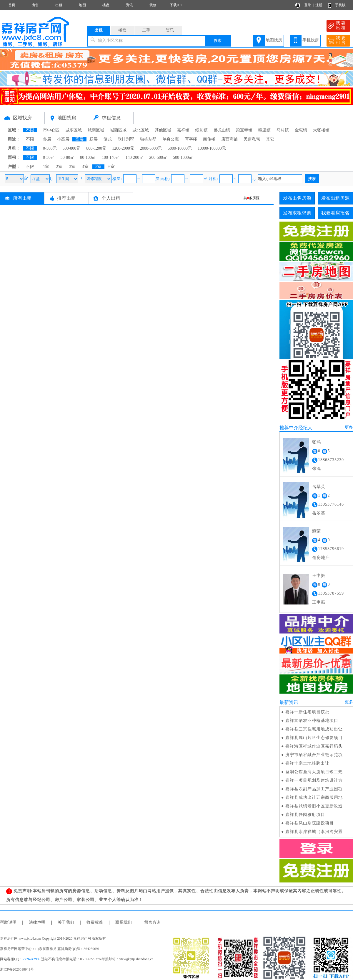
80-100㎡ (88, 157)
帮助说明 (8, 922)
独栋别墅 (148, 139)
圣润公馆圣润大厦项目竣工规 (314, 772)
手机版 (340, 5)
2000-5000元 (151, 148)
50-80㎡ (68, 157)
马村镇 (283, 130)
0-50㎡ (49, 157)
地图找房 (274, 40)
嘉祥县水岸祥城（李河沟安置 (314, 832)
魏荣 (317, 531)
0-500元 (50, 148)
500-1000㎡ (183, 157)
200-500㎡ (158, 157)
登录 (308, 5)
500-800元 (72, 148)
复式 (108, 139)
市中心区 (51, 130)
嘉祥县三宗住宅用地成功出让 (314, 729)
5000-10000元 (180, 148)
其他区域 (163, 130)
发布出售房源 (297, 198)
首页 (12, 5)
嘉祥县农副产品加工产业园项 (314, 789)
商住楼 (209, 139)
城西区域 (118, 130)
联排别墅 (126, 139)
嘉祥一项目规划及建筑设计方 (314, 780)
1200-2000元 (123, 148)
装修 (153, 5)
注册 (319, 5)
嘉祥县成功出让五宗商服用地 (314, 797)
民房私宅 (252, 139)
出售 (35, 5)
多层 (47, 139)
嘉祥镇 (183, 130)
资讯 (129, 5)
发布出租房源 (335, 198)
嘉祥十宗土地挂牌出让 (307, 763)
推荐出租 (66, 198)
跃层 (94, 139)
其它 (270, 139)
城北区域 (141, 130)
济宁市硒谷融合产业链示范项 (314, 755)
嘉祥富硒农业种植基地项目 (312, 721)
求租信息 (111, 118)
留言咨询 (152, 922)
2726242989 (31, 959)
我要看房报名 (335, 213)
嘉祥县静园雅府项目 (305, 815)
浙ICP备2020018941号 (17, 969)
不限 (30, 130)
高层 (79, 139)
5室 (98, 167)
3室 (72, 167)
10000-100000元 (212, 148)
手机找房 (311, 40)
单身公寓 (171, 139)
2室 (59, 167)
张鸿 (317, 442)
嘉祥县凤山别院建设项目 (310, 823)
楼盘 (106, 5)
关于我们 (66, 922)
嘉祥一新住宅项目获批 (307, 712)
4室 (85, 167)
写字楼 (191, 139)
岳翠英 (319, 487)
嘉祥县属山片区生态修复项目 (314, 738)
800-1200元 (96, 148)
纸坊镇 (202, 130)
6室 (112, 167)
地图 (82, 5)
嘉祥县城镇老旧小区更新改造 (314, 806)
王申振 (319, 576)
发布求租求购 (297, 213)
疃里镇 (264, 130)
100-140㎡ (111, 157)
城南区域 (96, 130)
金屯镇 (301, 130)
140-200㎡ (135, 157)
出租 (59, 5)
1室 (46, 167)
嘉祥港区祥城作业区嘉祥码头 (314, 746)
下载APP (176, 5)
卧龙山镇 (222, 130)
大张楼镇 (321, 130)
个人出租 (111, 198)
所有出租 (22, 198)
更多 (349, 427)
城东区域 (74, 130)
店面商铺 (229, 139)
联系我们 (124, 922)
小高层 (63, 139)
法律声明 (37, 922)
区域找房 (22, 118)
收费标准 (95, 922)
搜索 (218, 41)
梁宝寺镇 (244, 130)
